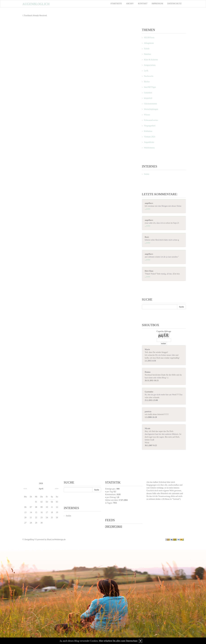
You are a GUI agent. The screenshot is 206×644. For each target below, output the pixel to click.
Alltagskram (149, 43)
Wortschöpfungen (151, 109)
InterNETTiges (150, 87)
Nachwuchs (149, 76)
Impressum (157, 4)
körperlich (148, 98)
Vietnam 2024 (150, 137)
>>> (57, 489)
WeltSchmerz (149, 148)
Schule (147, 49)
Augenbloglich (36, 4)
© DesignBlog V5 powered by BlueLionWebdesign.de (44, 539)
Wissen (147, 115)
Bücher (147, 82)
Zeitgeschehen (150, 65)
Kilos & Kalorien (151, 60)
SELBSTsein (149, 38)
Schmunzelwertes (151, 120)
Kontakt (143, 4)
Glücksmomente (151, 104)
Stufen (147, 174)
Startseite (116, 4)
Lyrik (146, 71)
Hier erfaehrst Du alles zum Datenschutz (118, 641)
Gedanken (148, 93)
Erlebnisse (148, 131)
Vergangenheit (150, 126)
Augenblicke (149, 142)
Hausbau (148, 54)
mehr (148, 209)
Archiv (130, 4)
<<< (25, 489)
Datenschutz (174, 4)
